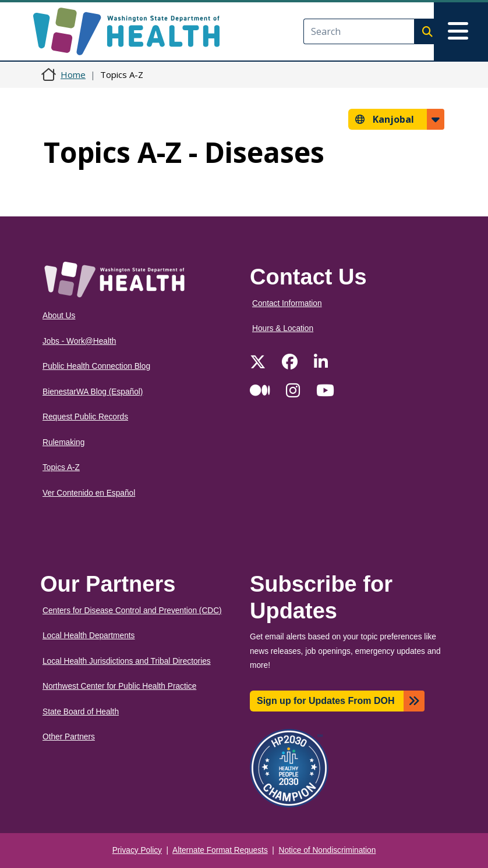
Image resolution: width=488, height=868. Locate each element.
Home (73, 74)
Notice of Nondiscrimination (328, 850)
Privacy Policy (137, 850)
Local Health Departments (89, 636)
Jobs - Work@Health (79, 341)
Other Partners (69, 737)
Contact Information (287, 303)
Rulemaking (63, 442)
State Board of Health (81, 712)
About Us (59, 316)
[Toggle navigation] (461, 31)
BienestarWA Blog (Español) (93, 392)
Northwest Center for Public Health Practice (119, 686)
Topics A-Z (61, 467)
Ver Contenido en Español (89, 493)
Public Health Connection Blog (96, 366)
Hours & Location (283, 328)
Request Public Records (85, 417)
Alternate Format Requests (220, 850)
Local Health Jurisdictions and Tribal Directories (127, 661)
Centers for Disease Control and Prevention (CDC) (132, 611)
